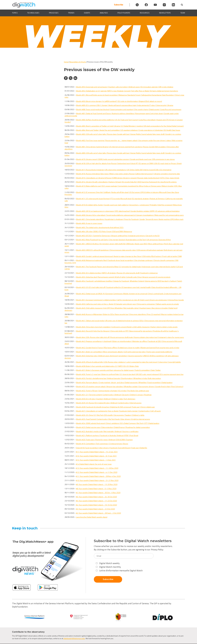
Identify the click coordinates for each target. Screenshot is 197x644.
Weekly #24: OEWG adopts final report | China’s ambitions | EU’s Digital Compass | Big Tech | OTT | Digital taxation (118, 423)
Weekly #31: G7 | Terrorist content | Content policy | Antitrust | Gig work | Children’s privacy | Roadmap (114, 395)
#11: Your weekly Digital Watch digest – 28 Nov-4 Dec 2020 (98, 476)
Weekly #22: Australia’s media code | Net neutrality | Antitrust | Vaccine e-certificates (107, 431)
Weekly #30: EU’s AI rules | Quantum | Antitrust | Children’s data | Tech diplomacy (106, 399)
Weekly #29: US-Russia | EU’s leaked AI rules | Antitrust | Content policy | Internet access (109, 403)
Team (183, 13)
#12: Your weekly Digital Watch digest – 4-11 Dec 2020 (97, 472)
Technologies (33, 13)
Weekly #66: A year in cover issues (89, 223)
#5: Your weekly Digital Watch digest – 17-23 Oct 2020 (96, 501)
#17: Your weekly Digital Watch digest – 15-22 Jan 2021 (97, 452)
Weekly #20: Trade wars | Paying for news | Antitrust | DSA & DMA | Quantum (104, 440)
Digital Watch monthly (108, 567)
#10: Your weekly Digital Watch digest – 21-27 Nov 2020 (97, 480)
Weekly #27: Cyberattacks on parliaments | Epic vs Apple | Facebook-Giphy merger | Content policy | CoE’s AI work (118, 411)
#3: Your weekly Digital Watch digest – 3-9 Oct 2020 (95, 509)
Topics (15, 13)
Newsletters (165, 13)
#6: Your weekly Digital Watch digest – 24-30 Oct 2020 (96, 497)
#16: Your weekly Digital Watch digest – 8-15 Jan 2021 (96, 456)
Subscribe (119, 5)
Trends (71, 13)
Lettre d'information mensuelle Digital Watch (119, 570)
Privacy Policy (157, 550)
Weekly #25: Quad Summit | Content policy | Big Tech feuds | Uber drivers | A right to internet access (113, 419)
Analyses (104, 13)
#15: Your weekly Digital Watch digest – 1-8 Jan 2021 (96, 460)
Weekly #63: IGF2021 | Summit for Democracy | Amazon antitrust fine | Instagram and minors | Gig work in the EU (118, 236)
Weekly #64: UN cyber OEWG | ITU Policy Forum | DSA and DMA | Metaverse (104, 231)
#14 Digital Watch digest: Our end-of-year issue (94, 464)
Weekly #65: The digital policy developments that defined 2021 (100, 227)
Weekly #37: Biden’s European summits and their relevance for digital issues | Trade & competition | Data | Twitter (118, 370)
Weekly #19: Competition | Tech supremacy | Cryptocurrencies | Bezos (102, 444)
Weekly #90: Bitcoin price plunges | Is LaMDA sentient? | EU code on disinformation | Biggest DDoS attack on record (119, 101)
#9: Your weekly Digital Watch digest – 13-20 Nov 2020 (97, 484)
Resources (145, 13)
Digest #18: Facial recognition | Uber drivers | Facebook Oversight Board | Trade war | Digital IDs (112, 448)
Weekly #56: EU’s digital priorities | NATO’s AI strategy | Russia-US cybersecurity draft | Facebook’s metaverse (117, 273)
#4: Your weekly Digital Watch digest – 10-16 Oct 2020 (96, 505)
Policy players (124, 13)
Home (66, 62)
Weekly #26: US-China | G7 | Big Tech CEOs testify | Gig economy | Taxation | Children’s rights (110, 415)
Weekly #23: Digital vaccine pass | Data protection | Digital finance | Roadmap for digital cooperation (113, 427)
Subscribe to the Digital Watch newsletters (133, 541)
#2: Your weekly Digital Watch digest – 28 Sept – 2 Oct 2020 (98, 513)
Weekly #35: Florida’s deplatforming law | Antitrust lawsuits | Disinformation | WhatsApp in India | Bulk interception (118, 378)
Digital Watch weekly (108, 563)
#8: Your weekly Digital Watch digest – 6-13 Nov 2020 (96, 489)
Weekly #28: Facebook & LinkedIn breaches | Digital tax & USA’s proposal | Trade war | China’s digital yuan (115, 407)
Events (87, 13)
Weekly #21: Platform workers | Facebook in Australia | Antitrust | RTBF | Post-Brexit (107, 435)
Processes (54, 13)
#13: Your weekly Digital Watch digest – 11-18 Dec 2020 (97, 468)
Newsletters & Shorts (78, 62)
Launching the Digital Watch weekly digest (92, 517)
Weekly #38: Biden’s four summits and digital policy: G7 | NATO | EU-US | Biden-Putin (107, 366)
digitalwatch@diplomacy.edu (74, 638)
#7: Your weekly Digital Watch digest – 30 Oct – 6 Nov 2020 (98, 493)
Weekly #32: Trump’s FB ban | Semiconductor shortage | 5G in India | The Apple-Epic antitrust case (113, 391)
